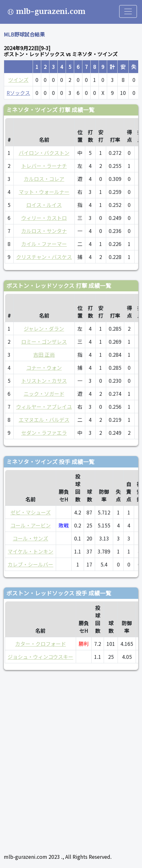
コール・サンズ (30, 538)
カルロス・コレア (44, 179)
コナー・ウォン (44, 368)
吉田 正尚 (44, 354)
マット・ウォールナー (44, 192)
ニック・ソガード (44, 394)
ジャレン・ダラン (44, 328)
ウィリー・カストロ (44, 218)
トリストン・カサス (44, 381)
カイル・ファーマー (44, 244)
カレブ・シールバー (30, 564)
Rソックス (18, 93)
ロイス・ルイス (44, 205)
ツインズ (18, 80)
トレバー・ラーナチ (44, 166)
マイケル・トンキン (30, 551)
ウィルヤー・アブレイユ (44, 407)
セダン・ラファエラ (44, 433)
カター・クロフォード (41, 644)
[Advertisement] (71, 759)
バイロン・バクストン (44, 153)
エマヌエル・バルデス (44, 420)
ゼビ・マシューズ (31, 512)
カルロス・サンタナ (44, 231)
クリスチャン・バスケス (44, 257)
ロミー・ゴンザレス (44, 341)
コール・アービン (31, 525)
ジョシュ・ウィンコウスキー (40, 657)
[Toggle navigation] (128, 11)
